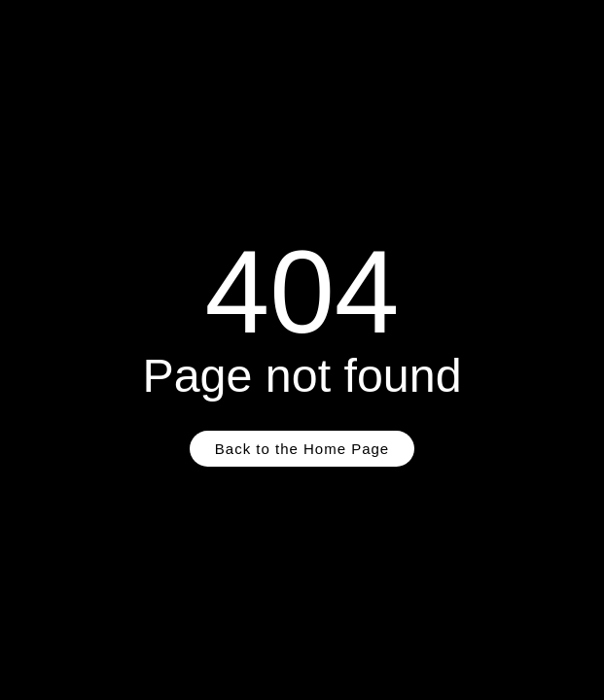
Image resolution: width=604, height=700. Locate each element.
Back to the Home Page (302, 449)
